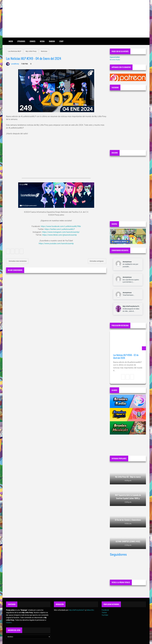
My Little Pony (31, 51)
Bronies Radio (115, 60)
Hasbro (9, 623)
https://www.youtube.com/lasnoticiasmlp (56, 243)
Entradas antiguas (97, 261)
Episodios (21, 41)
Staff (61, 41)
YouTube (105, 615)
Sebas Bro (90, 610)
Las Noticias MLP (15, 51)
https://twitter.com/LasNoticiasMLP (60, 229)
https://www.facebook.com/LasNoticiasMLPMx (61, 226)
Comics (33, 41)
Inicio (11, 41)
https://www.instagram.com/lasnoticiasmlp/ (61, 232)
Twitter (104, 613)
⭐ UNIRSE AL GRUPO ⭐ (120, 242)
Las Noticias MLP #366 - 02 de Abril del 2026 (126, 356)
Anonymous (127, 262)
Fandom (52, 41)
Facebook (105, 610)
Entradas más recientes (18, 261)
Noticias (44, 51)
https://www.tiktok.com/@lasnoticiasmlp (59, 235)
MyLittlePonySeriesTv (131, 306)
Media (42, 41)
